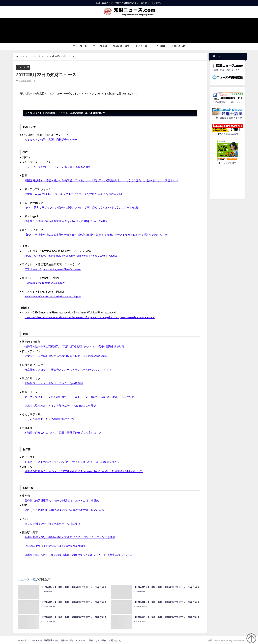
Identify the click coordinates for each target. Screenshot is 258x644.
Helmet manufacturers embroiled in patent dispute (54, 296)
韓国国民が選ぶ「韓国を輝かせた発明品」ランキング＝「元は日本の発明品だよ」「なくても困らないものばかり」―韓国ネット (101, 180)
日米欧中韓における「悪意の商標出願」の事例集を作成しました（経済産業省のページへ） (79, 554)
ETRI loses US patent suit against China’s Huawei (54, 269)
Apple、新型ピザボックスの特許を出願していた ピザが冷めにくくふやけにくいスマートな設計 (82, 207)
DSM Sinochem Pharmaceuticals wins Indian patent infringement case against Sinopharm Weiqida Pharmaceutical (91, 317)
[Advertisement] (228, 181)
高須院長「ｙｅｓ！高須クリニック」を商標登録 (54, 383)
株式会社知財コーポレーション (228, 102)
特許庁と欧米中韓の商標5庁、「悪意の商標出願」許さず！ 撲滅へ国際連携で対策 (74, 346)
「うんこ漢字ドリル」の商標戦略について (50, 419)
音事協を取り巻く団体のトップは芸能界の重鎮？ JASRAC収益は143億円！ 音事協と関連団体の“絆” (84, 471)
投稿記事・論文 (121, 46)
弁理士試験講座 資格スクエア (228, 118)
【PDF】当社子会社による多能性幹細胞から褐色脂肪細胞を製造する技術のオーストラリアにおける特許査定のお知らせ (96, 234)
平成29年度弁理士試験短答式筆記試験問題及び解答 (55, 545)
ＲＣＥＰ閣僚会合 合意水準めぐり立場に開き (52, 523)
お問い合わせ (178, 46)
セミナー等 (141, 46)
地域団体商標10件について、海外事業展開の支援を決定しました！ (64, 432)
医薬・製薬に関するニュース (228, 70)
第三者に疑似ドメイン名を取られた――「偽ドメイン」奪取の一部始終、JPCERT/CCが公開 (80, 396)
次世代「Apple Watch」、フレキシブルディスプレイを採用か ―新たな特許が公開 (73, 194)
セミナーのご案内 (85, 640)
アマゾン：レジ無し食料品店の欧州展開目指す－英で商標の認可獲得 (66, 356)
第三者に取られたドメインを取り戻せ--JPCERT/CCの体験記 (61, 405)
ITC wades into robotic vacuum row (45, 283)
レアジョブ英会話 (228, 163)
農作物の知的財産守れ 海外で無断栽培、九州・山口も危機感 (62, 500)
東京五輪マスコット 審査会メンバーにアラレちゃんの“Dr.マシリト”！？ (68, 369)
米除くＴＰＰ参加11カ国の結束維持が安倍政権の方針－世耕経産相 (64, 509)
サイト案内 (159, 46)
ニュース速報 (100, 46)
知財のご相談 (68, 640)
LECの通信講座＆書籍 (228, 134)
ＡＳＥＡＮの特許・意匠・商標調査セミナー (51, 140)
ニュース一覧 (80, 46)
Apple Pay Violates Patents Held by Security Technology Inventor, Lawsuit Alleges (72, 256)
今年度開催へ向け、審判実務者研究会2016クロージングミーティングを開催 (70, 537)
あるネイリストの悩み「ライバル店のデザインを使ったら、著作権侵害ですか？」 (74, 461)
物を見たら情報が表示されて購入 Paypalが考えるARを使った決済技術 (67, 221)
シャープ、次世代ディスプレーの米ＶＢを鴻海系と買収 (58, 167)
